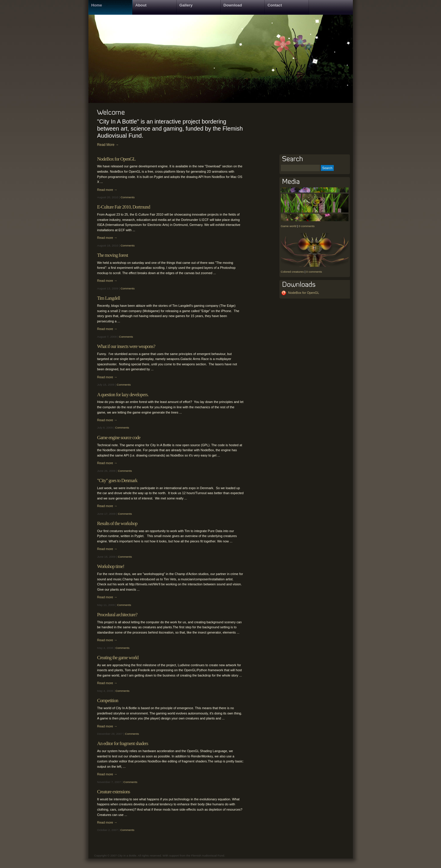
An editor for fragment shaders (123, 743)
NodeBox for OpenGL (116, 159)
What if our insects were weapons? (126, 346)
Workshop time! (111, 566)
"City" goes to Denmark (117, 480)
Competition (108, 700)
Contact (275, 5)
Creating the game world (118, 658)
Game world (289, 226)
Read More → (108, 145)
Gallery (186, 5)
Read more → (107, 190)
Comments (128, 197)
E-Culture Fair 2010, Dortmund (124, 207)
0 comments (307, 226)
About (141, 5)
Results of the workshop (117, 523)
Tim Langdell (109, 298)
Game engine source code (119, 438)
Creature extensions (114, 792)
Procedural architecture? (117, 615)
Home (97, 5)
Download (233, 5)
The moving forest (113, 255)
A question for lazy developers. (123, 395)
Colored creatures (292, 272)
